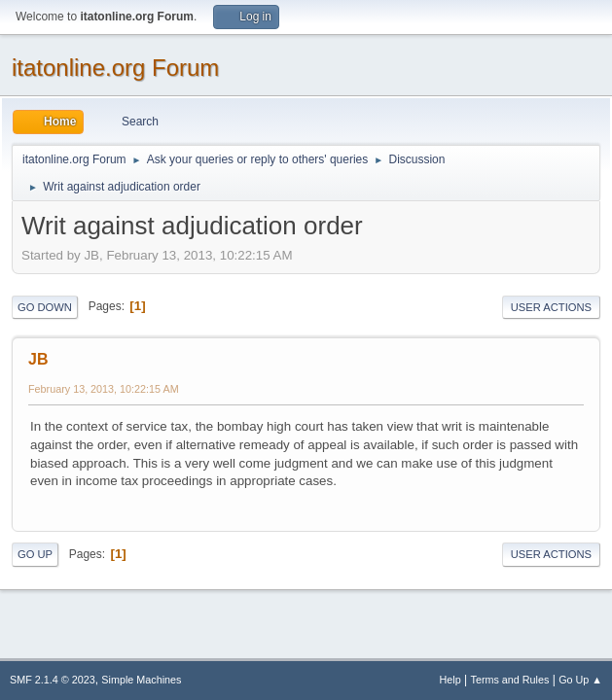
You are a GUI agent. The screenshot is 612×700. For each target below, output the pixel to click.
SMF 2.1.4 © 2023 (53, 680)
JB (38, 359)
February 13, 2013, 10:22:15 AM (104, 389)
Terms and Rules (510, 680)
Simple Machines (141, 680)
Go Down (45, 307)
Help (450, 680)
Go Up (35, 554)
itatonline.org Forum (115, 68)
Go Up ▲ (580, 680)
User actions (551, 307)
